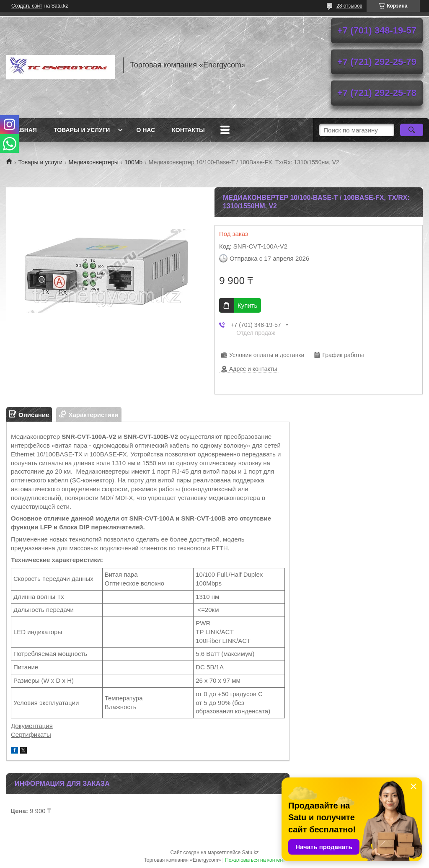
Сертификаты (31, 735)
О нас (146, 130)
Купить (247, 305)
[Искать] (412, 130)
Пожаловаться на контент (255, 860)
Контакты (188, 130)
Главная (23, 130)
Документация (32, 726)
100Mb (133, 162)
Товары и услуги (82, 130)
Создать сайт (27, 6)
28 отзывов (349, 6)
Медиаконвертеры (94, 162)
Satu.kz (250, 852)
